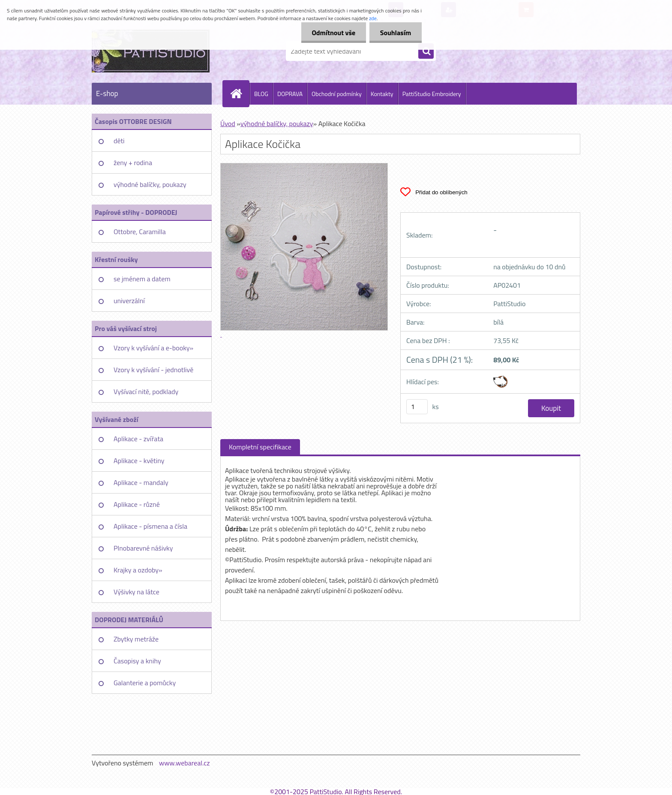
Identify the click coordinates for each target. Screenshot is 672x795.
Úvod (228, 123)
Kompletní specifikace (260, 447)
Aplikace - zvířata (138, 439)
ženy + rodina (133, 163)
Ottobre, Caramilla (140, 232)
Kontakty (382, 94)
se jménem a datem (142, 279)
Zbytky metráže (136, 639)
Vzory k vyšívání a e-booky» (153, 348)
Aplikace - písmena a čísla (150, 526)
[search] (426, 51)
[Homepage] (240, 93)
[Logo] (151, 51)
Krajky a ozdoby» (138, 570)
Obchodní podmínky (337, 94)
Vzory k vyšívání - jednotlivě (153, 370)
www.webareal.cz (184, 763)
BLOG (261, 94)
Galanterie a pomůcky (145, 683)
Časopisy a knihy (137, 661)
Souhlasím (395, 33)
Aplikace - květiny (139, 461)
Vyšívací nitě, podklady (146, 391)
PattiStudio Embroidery (432, 94)
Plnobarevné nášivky (143, 548)
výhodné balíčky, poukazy (150, 184)
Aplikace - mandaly (141, 482)
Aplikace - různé (137, 504)
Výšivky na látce (136, 592)
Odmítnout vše (333, 33)
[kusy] (417, 407)
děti (119, 141)
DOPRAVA (290, 94)
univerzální (129, 301)
